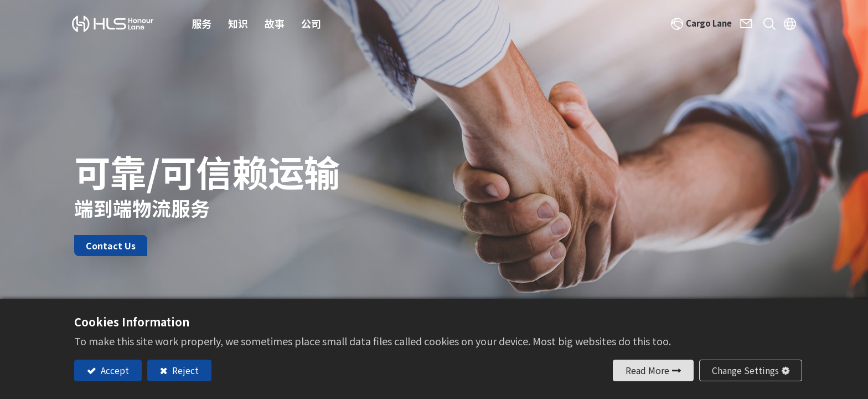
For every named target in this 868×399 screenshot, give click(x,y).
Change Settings (745, 370)
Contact (745, 25)
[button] (763, 25)
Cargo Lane (703, 25)
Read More (647, 370)
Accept (114, 370)
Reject (184, 370)
